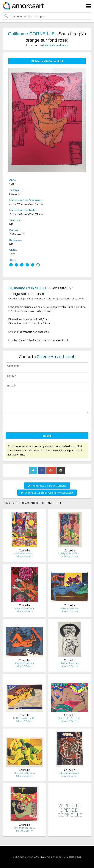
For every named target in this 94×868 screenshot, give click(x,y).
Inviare (47, 436)
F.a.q (79, 857)
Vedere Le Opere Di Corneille (47, 486)
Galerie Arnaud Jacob (56, 45)
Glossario (71, 857)
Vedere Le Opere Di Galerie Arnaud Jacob (47, 493)
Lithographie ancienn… (70, 553)
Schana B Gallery (24, 556)
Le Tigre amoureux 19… (25, 718)
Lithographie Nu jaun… (24, 773)
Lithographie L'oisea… (70, 608)
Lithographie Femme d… (70, 718)
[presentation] (34, 423)
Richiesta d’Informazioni (47, 61)
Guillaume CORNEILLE (31, 34)
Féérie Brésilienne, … (24, 553)
